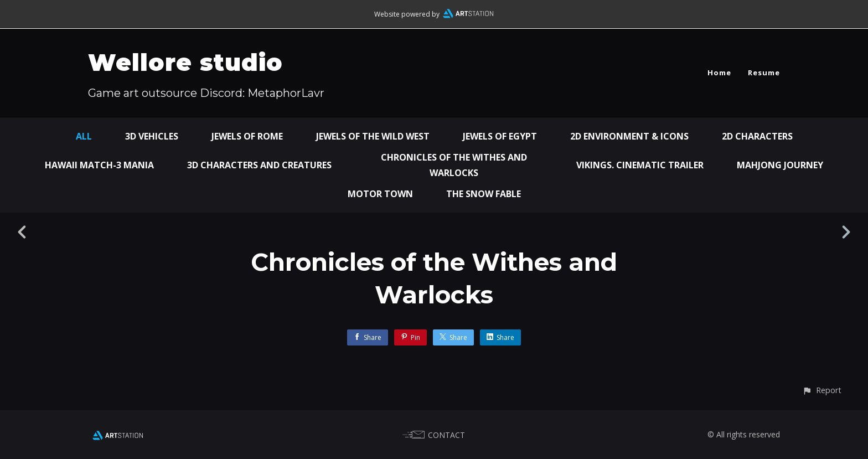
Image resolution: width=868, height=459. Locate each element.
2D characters (757, 136)
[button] (822, 390)
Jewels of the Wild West (373, 136)
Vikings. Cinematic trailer (640, 165)
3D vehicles (152, 136)
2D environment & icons (629, 136)
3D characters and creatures (259, 165)
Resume (764, 73)
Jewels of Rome (247, 136)
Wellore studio (185, 63)
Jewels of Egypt (500, 136)
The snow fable (484, 194)
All (84, 136)
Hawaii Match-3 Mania (99, 165)
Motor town (380, 194)
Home (719, 73)
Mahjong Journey (780, 165)
